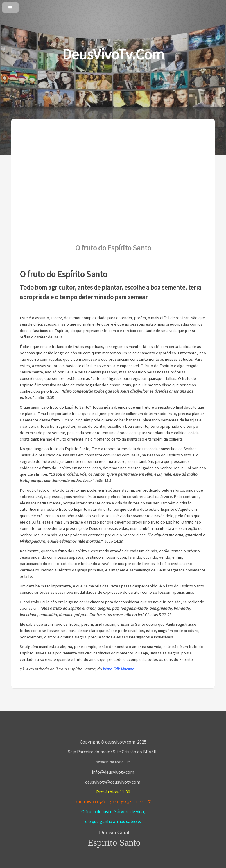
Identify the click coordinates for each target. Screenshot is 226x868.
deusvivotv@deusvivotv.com (113, 782)
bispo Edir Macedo (119, 669)
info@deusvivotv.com (113, 772)
